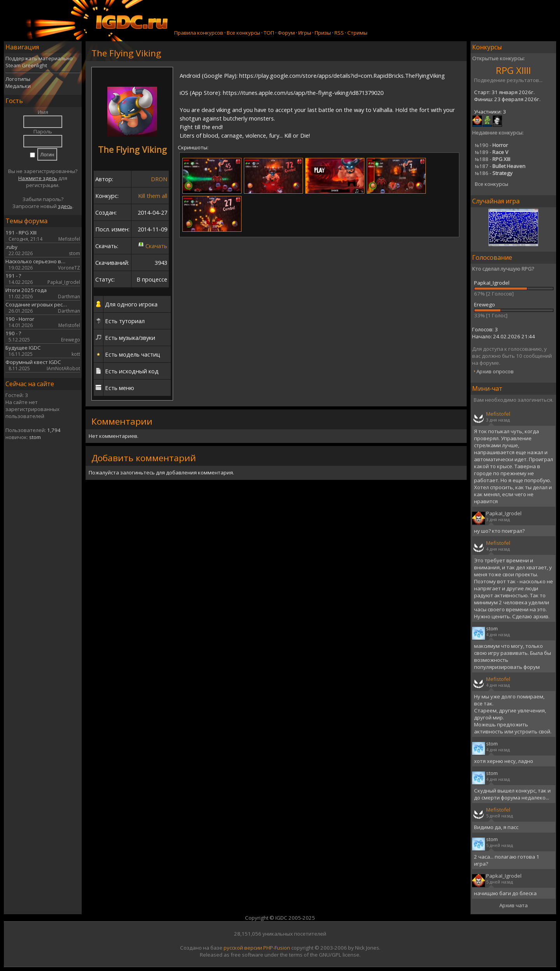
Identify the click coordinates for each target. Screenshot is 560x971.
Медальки (18, 86)
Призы (323, 33)
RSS (339, 33)
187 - (500, 166)
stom (35, 437)
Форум (286, 33)
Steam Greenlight (26, 65)
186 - (494, 173)
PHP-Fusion (277, 948)
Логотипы (18, 79)
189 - (492, 152)
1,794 (54, 430)
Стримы (357, 33)
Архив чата (514, 905)
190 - (491, 145)
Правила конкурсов (199, 33)
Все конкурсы (243, 33)
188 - (493, 159)
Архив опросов (495, 371)
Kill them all (153, 196)
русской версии (243, 948)
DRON (159, 179)
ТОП (269, 33)
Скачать (156, 246)
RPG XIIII (513, 70)
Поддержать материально (39, 58)
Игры (305, 33)
